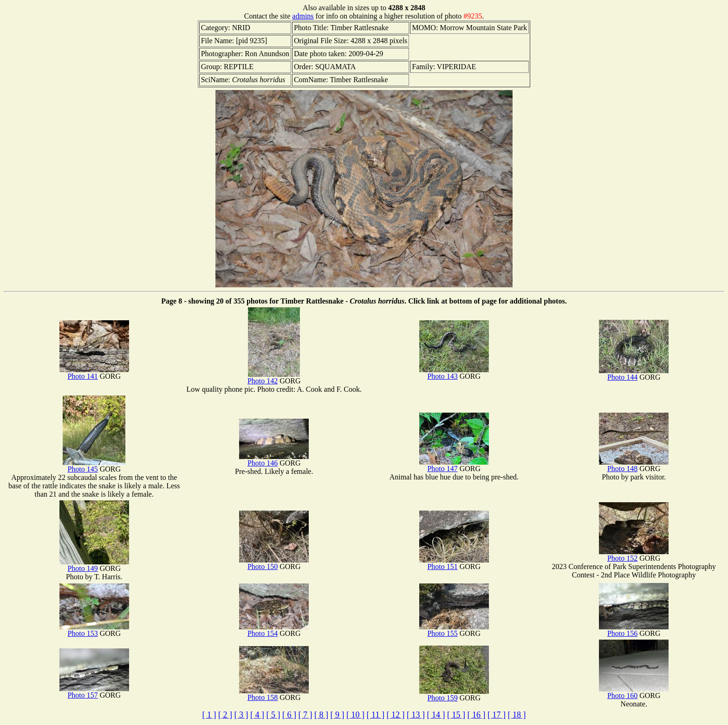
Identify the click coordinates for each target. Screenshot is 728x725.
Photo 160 (634, 692)
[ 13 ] (416, 715)
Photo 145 (94, 466)
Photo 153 (94, 630)
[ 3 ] (241, 715)
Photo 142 (274, 378)
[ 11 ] (376, 715)
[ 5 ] (273, 715)
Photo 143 (454, 373)
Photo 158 (274, 694)
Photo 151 (454, 563)
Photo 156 (634, 630)
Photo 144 (634, 374)
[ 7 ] (305, 715)
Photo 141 (94, 373)
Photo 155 (454, 630)
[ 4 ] (257, 715)
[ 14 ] (436, 715)
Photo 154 (274, 630)
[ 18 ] (517, 715)
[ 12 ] (395, 715)
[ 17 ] (497, 715)
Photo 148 (634, 465)
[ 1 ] (209, 715)
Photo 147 (454, 465)
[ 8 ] (321, 715)
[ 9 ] (338, 715)
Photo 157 (94, 692)
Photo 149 (94, 565)
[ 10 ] (355, 715)
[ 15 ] (456, 715)
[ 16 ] (476, 715)
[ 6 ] (289, 715)
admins (303, 16)
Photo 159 (454, 695)
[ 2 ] (225, 715)
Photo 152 (634, 555)
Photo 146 (274, 460)
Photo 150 (274, 563)
